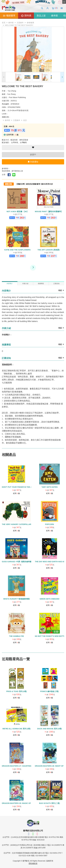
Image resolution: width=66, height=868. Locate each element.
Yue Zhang (12, 91)
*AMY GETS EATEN (49, 487)
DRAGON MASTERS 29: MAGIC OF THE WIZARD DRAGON (26, 803)
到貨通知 (33, 162)
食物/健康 (30, 23)
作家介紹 (25, 284)
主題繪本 (20, 23)
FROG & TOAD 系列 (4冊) (17, 691)
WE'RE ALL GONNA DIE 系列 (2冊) (17, 729)
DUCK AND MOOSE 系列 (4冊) (49, 729)
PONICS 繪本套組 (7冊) (49, 691)
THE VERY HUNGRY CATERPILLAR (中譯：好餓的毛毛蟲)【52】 (28, 524)
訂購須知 (57, 284)
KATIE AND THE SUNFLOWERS (17, 250)
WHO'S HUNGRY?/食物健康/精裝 (17, 599)
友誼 (25, 120)
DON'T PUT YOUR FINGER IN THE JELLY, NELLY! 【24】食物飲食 (29, 487)
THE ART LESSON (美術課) (49, 250)
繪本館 (55, 16)
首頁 (4, 23)
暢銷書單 (9, 16)
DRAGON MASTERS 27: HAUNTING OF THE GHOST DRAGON (28, 766)
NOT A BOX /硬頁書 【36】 (17, 212)
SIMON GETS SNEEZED (50, 599)
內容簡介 (10, 284)
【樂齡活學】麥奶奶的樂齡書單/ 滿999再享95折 (34, 184)
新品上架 (41, 16)
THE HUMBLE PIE (16, 636)
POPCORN (49, 524)
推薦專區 (41, 284)
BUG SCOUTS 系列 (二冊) (50, 803)
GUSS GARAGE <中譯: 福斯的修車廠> (17, 562)
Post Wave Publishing (17, 97)
